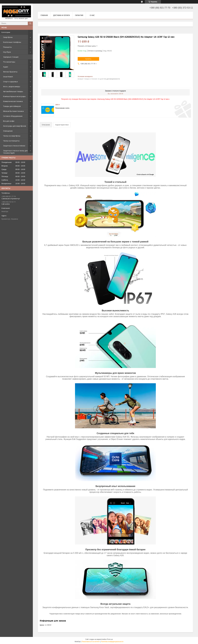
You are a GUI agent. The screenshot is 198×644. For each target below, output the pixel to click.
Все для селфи (9, 121)
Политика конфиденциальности (112, 642)
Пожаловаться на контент (91, 642)
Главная (44, 15)
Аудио (6, 67)
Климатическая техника (13, 101)
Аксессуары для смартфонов (15, 126)
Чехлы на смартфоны (12, 136)
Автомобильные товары (13, 91)
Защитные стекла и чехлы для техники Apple (15, 152)
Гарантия (79, 15)
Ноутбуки (7, 52)
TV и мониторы (9, 62)
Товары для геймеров (12, 106)
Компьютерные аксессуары (14, 96)
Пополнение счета (62, 108)
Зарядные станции (11, 57)
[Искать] (30, 23)
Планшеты (7, 47)
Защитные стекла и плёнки (14, 146)
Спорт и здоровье (10, 82)
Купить (88, 59)
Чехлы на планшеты (11, 141)
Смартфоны (8, 37)
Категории (6, 32)
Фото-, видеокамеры (12, 86)
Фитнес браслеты (10, 72)
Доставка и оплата (61, 15)
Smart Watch (8, 77)
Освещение (8, 131)
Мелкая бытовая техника (13, 111)
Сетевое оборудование (13, 116)
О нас (92, 15)
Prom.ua (110, 639)
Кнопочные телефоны (12, 42)
